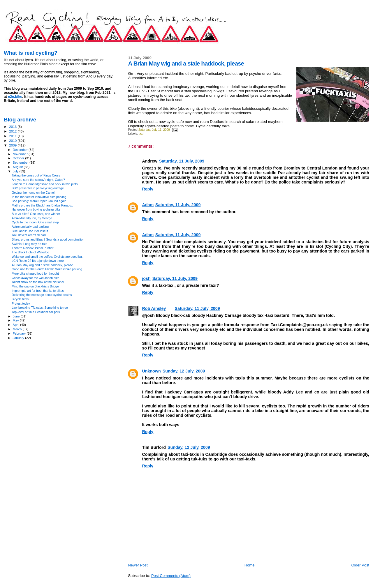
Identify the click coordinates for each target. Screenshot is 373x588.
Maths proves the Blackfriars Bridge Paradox (42, 205)
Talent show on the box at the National (38, 282)
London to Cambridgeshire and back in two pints (45, 184)
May (16, 320)
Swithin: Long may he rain (29, 244)
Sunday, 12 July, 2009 (184, 371)
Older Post (360, 565)
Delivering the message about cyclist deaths (42, 295)
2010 (13, 141)
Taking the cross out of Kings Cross (36, 175)
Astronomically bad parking (30, 227)
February (20, 333)
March (18, 329)
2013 (13, 127)
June (17, 316)
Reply (148, 189)
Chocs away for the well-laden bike (35, 278)
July (16, 171)
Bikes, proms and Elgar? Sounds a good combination (48, 239)
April (16, 325)
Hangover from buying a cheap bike (36, 209)
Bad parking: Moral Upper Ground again (39, 201)
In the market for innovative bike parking (39, 197)
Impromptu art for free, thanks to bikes (38, 291)
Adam (148, 205)
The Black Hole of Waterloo (30, 252)
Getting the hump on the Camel (33, 193)
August (18, 167)
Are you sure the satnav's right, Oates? (38, 180)
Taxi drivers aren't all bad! (29, 235)
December (21, 150)
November (21, 154)
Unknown (151, 371)
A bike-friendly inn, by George (32, 218)
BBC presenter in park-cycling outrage (38, 188)
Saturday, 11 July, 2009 (182, 161)
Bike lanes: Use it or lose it (30, 231)
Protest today (21, 303)
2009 (13, 145)
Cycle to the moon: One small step (35, 222)
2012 (13, 131)
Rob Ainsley (154, 308)
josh (146, 278)
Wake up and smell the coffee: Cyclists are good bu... (48, 257)
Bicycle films (20, 299)
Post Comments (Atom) (171, 576)
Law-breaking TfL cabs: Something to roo (40, 308)
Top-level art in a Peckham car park (36, 312)
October (19, 158)
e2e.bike (15, 97)
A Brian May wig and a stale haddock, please (42, 265)
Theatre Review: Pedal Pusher (32, 248)
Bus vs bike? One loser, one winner (36, 214)
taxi (141, 134)
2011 (13, 136)
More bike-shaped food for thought (35, 273)
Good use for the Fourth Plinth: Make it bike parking (47, 269)
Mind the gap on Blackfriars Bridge (35, 286)
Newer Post (138, 565)
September (21, 163)
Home (250, 565)
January (19, 338)
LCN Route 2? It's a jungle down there (38, 261)
